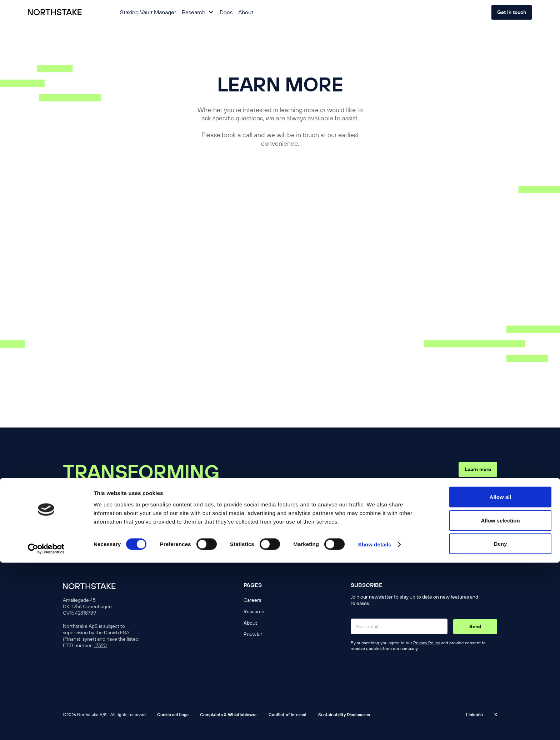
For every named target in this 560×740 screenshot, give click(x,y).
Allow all (501, 674)
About (246, 12)
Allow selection (500, 698)
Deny (501, 721)
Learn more (478, 469)
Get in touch (512, 12)
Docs (226, 12)
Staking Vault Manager (148, 12)
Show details (375, 722)
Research (254, 611)
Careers (252, 600)
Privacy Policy (427, 643)
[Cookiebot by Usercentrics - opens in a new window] (46, 726)
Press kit (253, 634)
